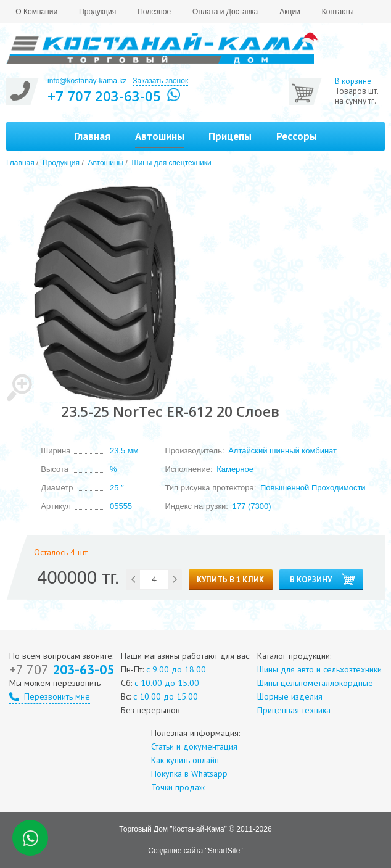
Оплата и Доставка (225, 12)
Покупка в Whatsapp (189, 774)
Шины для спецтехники (172, 163)
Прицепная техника (294, 710)
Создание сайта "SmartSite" (195, 851)
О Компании (36, 12)
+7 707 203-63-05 (104, 96)
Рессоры (297, 136)
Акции (290, 12)
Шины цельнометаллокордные (315, 683)
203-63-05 (62, 669)
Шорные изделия (290, 696)
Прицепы (230, 136)
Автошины (105, 163)
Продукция (97, 12)
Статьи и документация (194, 746)
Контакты (338, 12)
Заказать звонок (160, 81)
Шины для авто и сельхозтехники (319, 669)
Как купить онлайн (185, 760)
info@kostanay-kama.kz (87, 81)
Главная (92, 136)
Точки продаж (178, 787)
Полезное (154, 12)
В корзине (353, 81)
